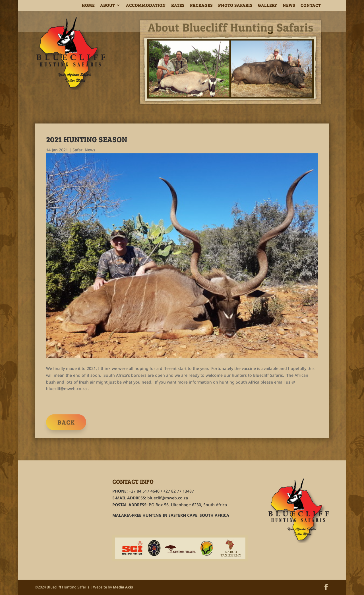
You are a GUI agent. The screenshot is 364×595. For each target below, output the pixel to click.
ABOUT (107, 6)
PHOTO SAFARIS (235, 6)
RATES (178, 6)
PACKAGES (201, 6)
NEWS (289, 6)
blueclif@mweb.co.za (168, 498)
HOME (88, 6)
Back (66, 425)
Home (323, 22)
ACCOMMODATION (146, 6)
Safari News (84, 150)
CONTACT (311, 6)
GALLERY (268, 6)
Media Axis (123, 587)
